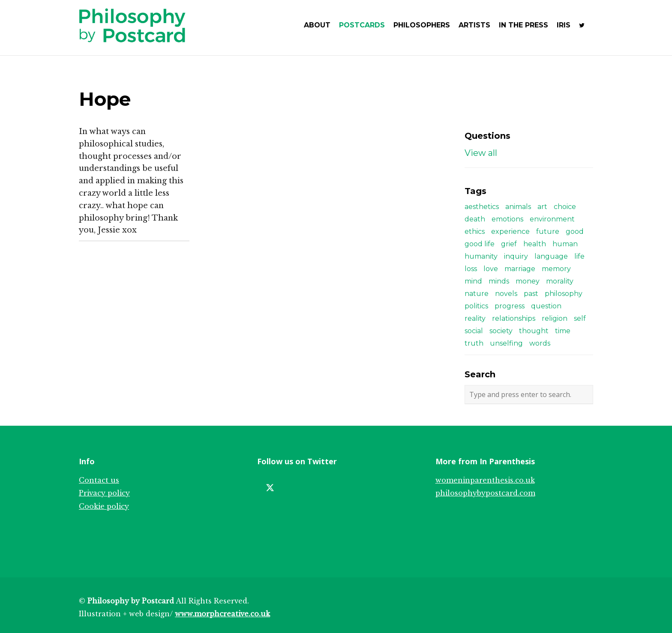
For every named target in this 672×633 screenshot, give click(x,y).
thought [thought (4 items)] (534, 331)
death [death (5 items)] (475, 219)
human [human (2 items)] (565, 244)
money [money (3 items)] (528, 281)
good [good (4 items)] (575, 231)
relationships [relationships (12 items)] (514, 318)
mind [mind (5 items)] (473, 281)
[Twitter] (270, 488)
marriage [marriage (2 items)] (520, 269)
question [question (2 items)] (546, 306)
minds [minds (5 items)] (499, 281)
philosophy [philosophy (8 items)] (564, 294)
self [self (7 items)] (580, 318)
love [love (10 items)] (491, 269)
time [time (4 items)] (563, 331)
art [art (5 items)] (542, 207)
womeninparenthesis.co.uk (485, 480)
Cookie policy (104, 506)
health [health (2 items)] (535, 244)
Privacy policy (104, 493)
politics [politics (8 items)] (476, 306)
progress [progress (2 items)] (510, 306)
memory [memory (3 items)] (556, 269)
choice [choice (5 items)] (565, 207)
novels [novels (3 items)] (506, 294)
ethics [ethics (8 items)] (475, 231)
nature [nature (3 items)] (477, 294)
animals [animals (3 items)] (518, 207)
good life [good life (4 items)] (480, 244)
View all (481, 153)
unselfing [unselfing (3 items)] (506, 343)
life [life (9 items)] (579, 256)
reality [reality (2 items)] (475, 318)
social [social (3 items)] (474, 331)
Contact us (99, 480)
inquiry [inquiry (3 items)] (516, 256)
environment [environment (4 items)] (552, 219)
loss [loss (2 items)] (471, 269)
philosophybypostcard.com (485, 493)
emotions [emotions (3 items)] (507, 219)
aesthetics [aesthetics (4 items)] (482, 207)
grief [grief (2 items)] (509, 244)
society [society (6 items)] (501, 331)
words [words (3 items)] (540, 343)
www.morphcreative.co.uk (222, 614)
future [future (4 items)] (548, 231)
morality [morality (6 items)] (560, 281)
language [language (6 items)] (551, 256)
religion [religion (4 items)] (555, 318)
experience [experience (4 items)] (510, 231)
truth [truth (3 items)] (474, 343)
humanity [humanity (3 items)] (481, 256)
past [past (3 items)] (531, 294)
